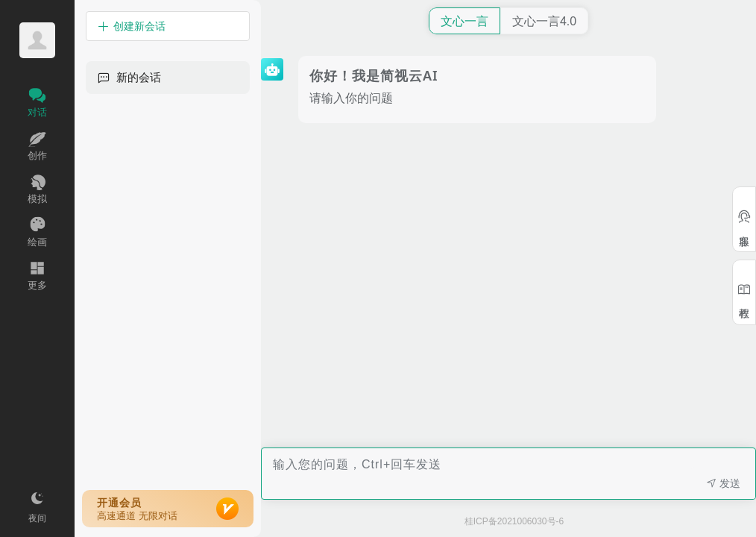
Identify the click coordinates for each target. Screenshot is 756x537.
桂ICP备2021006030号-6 (514, 521)
